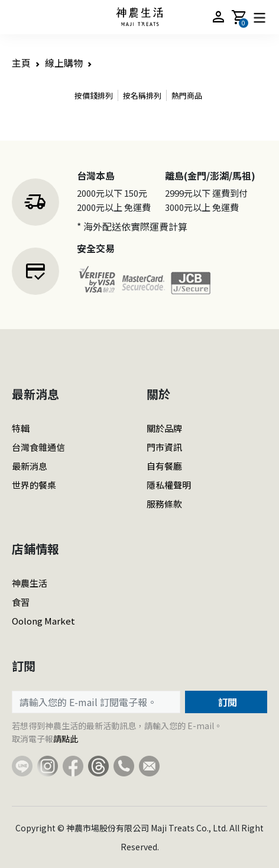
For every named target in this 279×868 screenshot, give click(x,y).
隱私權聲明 (169, 485)
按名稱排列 (142, 95)
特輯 (21, 428)
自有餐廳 (164, 466)
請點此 (66, 739)
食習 (21, 602)
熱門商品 (187, 95)
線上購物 (64, 63)
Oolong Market (43, 621)
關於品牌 (164, 428)
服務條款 (164, 504)
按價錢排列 (94, 95)
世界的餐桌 (34, 485)
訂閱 (226, 702)
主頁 (21, 63)
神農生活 (30, 583)
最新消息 (30, 466)
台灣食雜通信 (38, 447)
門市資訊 (164, 447)
